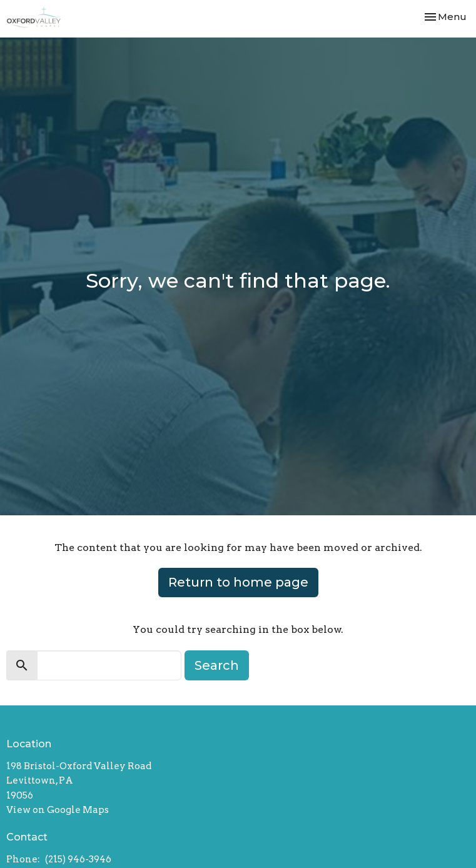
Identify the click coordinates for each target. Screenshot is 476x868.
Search (217, 665)
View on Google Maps (58, 810)
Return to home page (238, 582)
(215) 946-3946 (78, 859)
